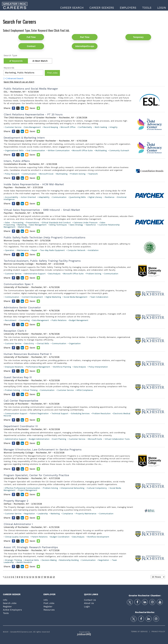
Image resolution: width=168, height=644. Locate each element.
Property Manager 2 (16, 501)
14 (33, 577)
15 (36, 577)
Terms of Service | (140, 632)
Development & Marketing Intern (24, 138)
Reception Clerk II (15, 331)
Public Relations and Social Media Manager (31, 89)
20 (51, 577)
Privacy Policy (157, 632)
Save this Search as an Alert (19, 82)
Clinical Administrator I (18, 524)
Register (7, 607)
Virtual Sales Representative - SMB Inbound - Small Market (42, 210)
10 (22, 577)
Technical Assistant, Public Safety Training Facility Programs (42, 261)
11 (25, 577)
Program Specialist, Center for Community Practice (36, 475)
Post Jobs (49, 603)
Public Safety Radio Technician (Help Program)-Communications (44, 237)
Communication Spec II (18, 284)
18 (45, 577)
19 (48, 577)
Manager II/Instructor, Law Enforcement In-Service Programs (43, 449)
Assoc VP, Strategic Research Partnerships (31, 547)
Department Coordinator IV (21, 426)
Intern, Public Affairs (17, 161)
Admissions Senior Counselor (22, 307)
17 (42, 577)
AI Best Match (40, 61)
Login (162, 8)
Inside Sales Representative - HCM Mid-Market (34, 184)
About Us (89, 603)
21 (54, 577)
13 (30, 577)
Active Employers (12, 610)
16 (39, 577)
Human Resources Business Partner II (28, 354)
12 (27, 577)
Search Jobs (10, 603)
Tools (147, 8)
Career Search (72, 8)
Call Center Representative (21, 401)
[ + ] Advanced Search (14, 78)
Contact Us (90, 600)
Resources (49, 610)
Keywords (17, 61)
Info (5, 600)
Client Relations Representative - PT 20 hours (33, 114)
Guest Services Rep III (18, 377)
